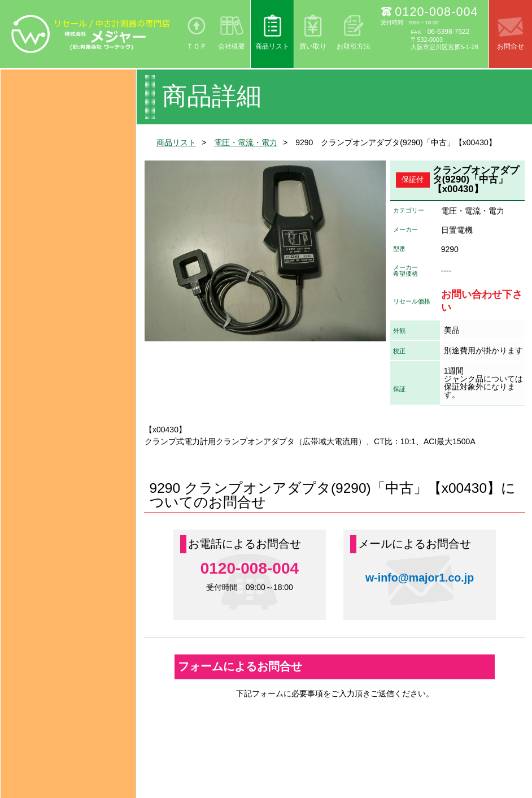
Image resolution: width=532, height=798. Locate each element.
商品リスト (272, 46)
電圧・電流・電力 (246, 142)
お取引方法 (354, 46)
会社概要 (232, 46)
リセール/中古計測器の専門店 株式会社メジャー (91, 34)
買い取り (313, 46)
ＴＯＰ (197, 46)
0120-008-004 (436, 12)
